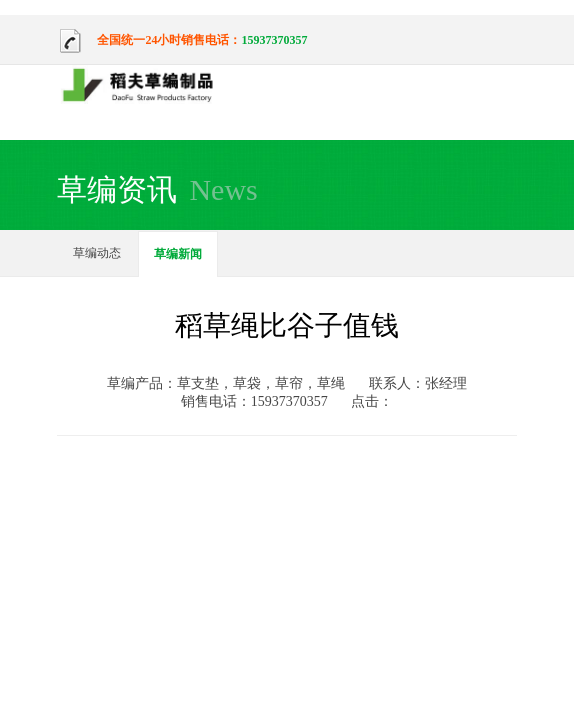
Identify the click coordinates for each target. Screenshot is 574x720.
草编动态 (97, 253)
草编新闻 (178, 254)
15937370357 (274, 40)
